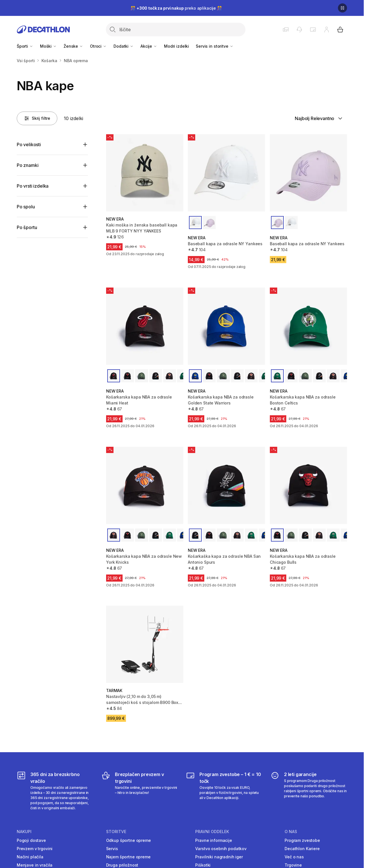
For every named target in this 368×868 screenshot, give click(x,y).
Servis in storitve (215, 46)
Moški (48, 46)
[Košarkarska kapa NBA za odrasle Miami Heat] (145, 326)
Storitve (116, 832)
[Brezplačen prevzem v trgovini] (140, 791)
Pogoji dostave (31, 840)
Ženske (73, 46)
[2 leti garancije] (309, 791)
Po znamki (28, 165)
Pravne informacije (214, 840)
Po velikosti (29, 144)
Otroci (98, 46)
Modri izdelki (176, 46)
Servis (112, 849)
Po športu (27, 227)
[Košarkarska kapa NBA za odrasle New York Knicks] (145, 485)
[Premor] (342, 8)
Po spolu (26, 207)
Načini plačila (30, 857)
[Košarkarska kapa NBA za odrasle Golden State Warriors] (226, 326)
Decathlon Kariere (302, 849)
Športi (25, 46)
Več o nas (294, 857)
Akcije (149, 46)
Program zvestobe (302, 840)
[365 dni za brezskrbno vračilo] (55, 791)
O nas (291, 832)
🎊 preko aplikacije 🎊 (176, 8)
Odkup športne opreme (129, 840)
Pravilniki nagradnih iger (219, 857)
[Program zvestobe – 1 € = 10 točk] (224, 791)
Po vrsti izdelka (33, 186)
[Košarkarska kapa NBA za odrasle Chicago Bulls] (308, 485)
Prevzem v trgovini (35, 849)
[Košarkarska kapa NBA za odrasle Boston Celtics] (308, 326)
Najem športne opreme (128, 857)
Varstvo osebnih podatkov (221, 849)
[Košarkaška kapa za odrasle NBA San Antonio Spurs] (226, 485)
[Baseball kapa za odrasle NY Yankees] (226, 173)
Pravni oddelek (212, 832)
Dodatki (124, 46)
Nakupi (24, 832)
